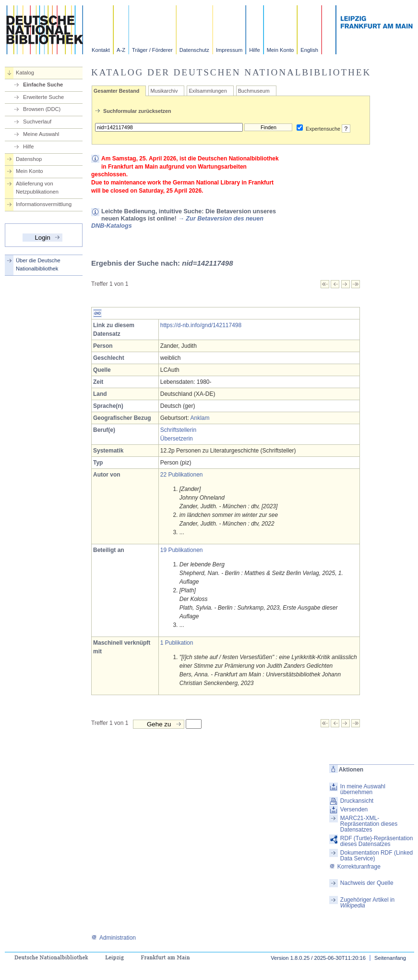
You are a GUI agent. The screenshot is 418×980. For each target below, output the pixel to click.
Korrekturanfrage (355, 867)
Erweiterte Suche (43, 97)
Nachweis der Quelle (367, 883)
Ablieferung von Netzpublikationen (37, 188)
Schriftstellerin (178, 430)
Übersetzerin (177, 439)
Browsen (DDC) (42, 109)
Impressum (229, 50)
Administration (113, 938)
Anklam (200, 418)
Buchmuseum (254, 91)
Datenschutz (194, 50)
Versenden (354, 809)
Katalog (25, 73)
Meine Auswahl (41, 134)
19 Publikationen (182, 550)
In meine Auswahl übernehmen (363, 789)
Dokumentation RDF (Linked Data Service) (376, 856)
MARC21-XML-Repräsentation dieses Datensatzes (369, 824)
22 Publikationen (182, 475)
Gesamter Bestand (116, 91)
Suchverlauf (37, 122)
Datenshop (29, 159)
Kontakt (101, 50)
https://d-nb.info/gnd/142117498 (201, 325)
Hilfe (254, 50)
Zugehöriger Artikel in (367, 903)
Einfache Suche (43, 85)
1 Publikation (177, 643)
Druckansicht (357, 801)
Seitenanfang (390, 958)
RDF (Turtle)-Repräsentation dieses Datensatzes (377, 841)
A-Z (121, 50)
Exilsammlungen (208, 91)
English (309, 50)
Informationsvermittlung (44, 204)
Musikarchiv (164, 91)
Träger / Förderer (152, 50)
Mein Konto (281, 50)
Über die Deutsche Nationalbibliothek (38, 264)
